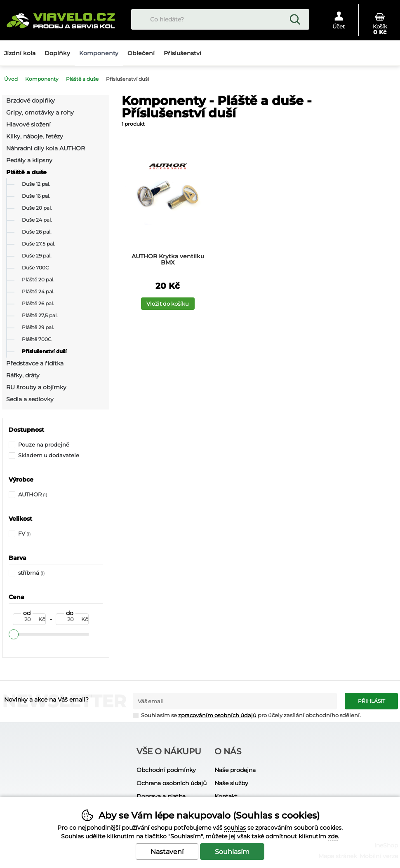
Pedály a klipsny (29, 160)
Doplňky (57, 53)
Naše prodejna (235, 770)
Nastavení (167, 852)
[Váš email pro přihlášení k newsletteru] (235, 701)
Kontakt (226, 796)
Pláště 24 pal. (38, 292)
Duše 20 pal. (37, 208)
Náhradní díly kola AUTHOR (46, 148)
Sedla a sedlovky (30, 399)
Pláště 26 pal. (38, 304)
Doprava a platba (161, 796)
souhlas (235, 828)
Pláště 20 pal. (38, 280)
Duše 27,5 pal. (39, 244)
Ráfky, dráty (23, 375)
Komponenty (42, 79)
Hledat (295, 19)
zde (333, 836)
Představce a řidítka (35, 363)
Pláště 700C (37, 339)
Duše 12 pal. (36, 184)
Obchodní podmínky (166, 770)
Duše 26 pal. (37, 232)
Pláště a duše (26, 172)
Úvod (11, 79)
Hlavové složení (28, 124)
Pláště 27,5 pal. (40, 316)
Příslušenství (182, 53)
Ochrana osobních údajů (172, 783)
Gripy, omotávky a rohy (40, 112)
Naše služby (231, 783)
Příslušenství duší (44, 351)
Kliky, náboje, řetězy (35, 136)
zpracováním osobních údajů (217, 715)
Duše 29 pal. (37, 256)
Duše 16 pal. (36, 196)
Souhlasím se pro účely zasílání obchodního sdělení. (247, 715)
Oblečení (141, 53)
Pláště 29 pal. (38, 328)
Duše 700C (35, 268)
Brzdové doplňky (31, 101)
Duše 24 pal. (37, 220)
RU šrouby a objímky (36, 387)
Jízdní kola (20, 53)
